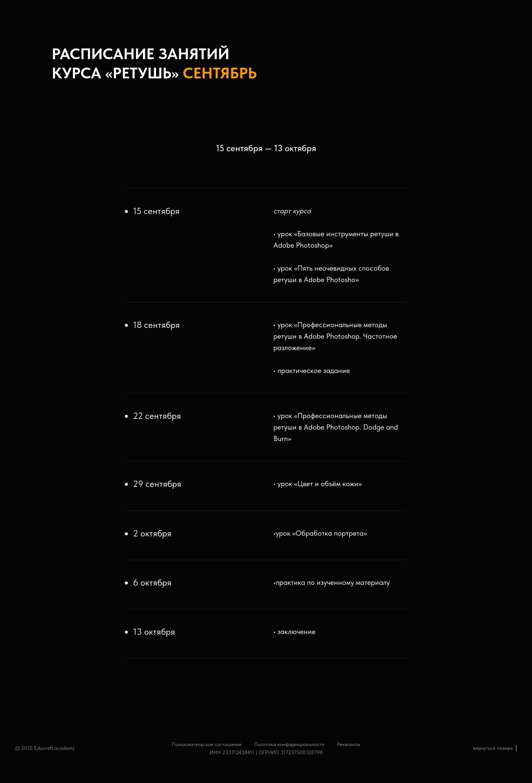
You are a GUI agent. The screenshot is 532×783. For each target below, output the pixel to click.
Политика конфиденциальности (289, 744)
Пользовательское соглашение (207, 744)
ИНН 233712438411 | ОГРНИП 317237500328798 (266, 752)
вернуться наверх (495, 748)
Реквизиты (349, 744)
